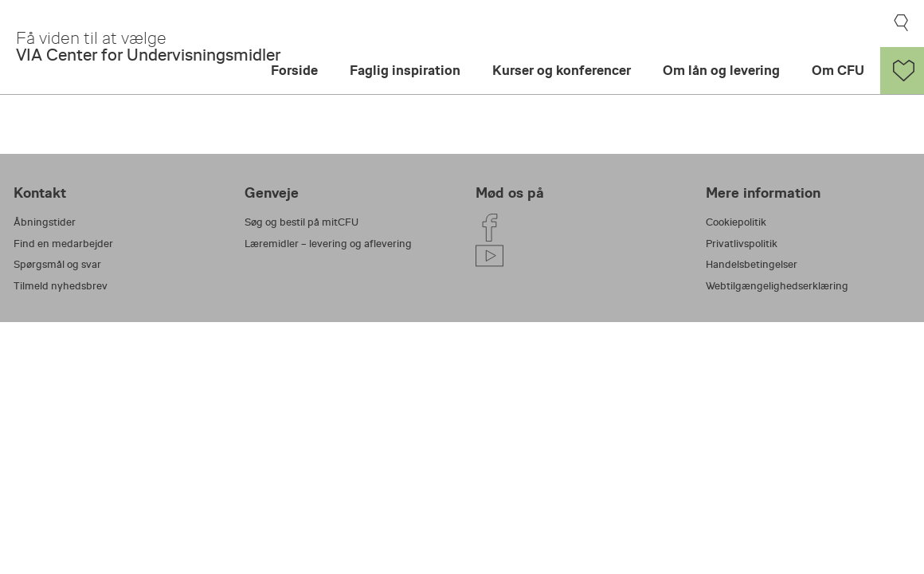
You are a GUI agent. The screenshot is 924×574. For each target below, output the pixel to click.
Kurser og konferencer (562, 71)
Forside (294, 71)
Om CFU (838, 71)
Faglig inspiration (405, 71)
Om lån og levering (721, 71)
